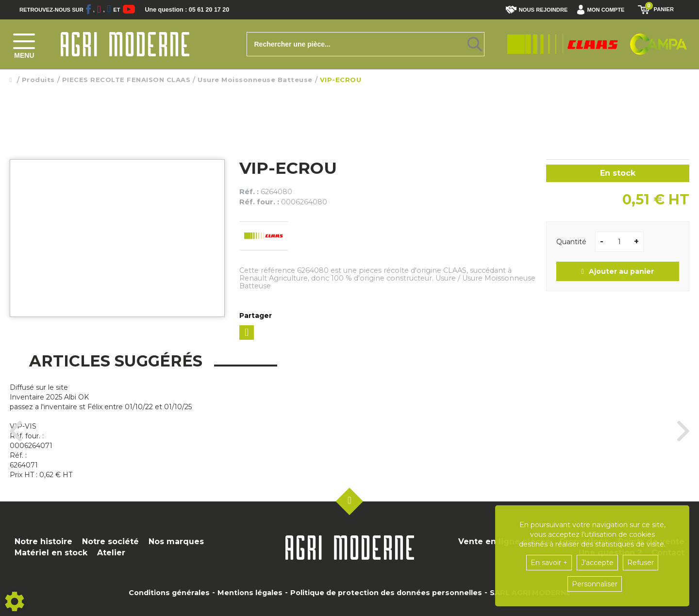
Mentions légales (250, 593)
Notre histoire (43, 541)
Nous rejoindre (537, 10)
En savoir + (549, 563)
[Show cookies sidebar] (15, 601)
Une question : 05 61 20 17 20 (199, 10)
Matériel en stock (51, 553)
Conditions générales (169, 593)
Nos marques (176, 541)
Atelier (111, 553)
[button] (603, 10)
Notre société (110, 541)
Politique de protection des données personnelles (386, 593)
